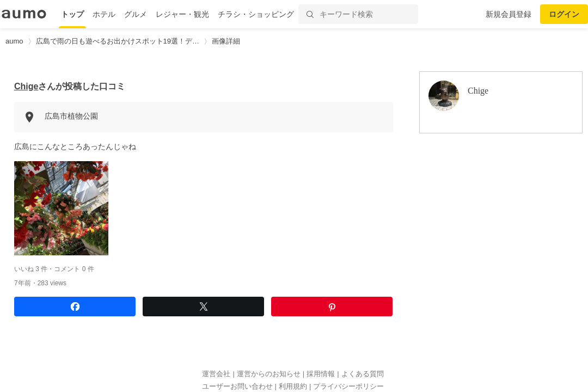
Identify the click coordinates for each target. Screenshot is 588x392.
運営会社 (216, 374)
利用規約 (293, 386)
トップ (72, 14)
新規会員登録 (509, 14)
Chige (26, 86)
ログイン (564, 14)
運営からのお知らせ (269, 374)
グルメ (136, 14)
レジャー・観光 (182, 14)
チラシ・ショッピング (256, 14)
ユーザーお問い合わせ (237, 386)
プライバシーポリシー (348, 386)
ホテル (104, 14)
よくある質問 (363, 374)
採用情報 (321, 374)
